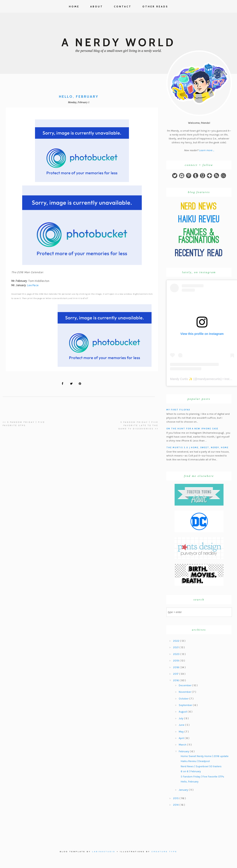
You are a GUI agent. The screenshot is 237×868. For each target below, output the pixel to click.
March (183, 745)
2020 (177, 654)
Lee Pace (33, 285)
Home (74, 7)
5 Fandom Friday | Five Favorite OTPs (202, 777)
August (183, 712)
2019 (176, 661)
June (182, 725)
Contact (123, 7)
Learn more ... (207, 150)
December (185, 685)
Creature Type (164, 852)
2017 (176, 674)
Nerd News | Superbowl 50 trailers (201, 766)
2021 (176, 647)
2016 (176, 680)
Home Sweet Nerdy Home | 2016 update (205, 756)
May (182, 732)
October (184, 699)
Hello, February (190, 782)
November (185, 692)
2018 (176, 667)
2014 (176, 805)
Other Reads (155, 7)
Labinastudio (104, 852)
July (181, 718)
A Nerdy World (118, 42)
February (184, 751)
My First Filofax (178, 410)
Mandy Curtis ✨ (181, 379)
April (182, 738)
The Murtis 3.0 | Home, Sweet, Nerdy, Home (197, 447)
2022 (177, 641)
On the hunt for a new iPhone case (192, 429)
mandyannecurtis (209, 379)
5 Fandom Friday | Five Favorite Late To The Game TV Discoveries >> (138, 426)
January (184, 790)
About (97, 7)
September (186, 705)
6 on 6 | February (191, 771)
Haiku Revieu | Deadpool (195, 761)
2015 (176, 798)
